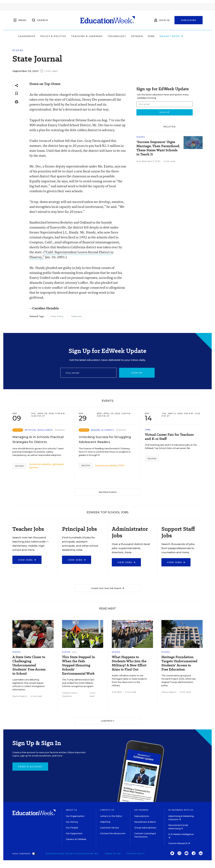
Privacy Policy (136, 854)
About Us (71, 810)
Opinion (144, 36)
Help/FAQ (105, 822)
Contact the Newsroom (113, 833)
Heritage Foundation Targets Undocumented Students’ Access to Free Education (179, 663)
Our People (72, 828)
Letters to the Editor (111, 816)
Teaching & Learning (94, 36)
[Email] (88, 373)
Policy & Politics (60, 36)
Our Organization (75, 816)
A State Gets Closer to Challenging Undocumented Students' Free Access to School (29, 665)
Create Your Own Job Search (108, 588)
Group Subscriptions (145, 828)
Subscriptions (142, 816)
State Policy (57, 316)
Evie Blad (141, 161)
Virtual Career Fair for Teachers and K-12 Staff (169, 437)
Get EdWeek (141, 810)
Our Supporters (74, 833)
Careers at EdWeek (76, 839)
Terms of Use (113, 854)
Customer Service (109, 828)
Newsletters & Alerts (145, 822)
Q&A (74, 652)
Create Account (30, 767)
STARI (121, 466)
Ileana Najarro (20, 696)
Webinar (60, 430)
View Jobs (27, 560)
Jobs (158, 36)
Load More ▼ (108, 721)
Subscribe (189, 20)
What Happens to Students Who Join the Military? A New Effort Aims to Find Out (129, 663)
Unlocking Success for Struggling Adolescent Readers (105, 440)
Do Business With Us (181, 810)
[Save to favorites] (17, 94)
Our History (72, 822)
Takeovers (77, 316)
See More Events (108, 492)
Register (19, 466)
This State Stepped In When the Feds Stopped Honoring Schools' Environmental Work (79, 665)
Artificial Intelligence (39, 430)
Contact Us (107, 810)
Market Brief (178, 36)
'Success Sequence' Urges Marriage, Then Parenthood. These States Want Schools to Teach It (158, 148)
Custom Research (179, 843)
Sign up (137, 373)
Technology (124, 36)
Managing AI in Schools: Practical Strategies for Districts (38, 440)
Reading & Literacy (103, 430)
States (18, 50)
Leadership (34, 36)
